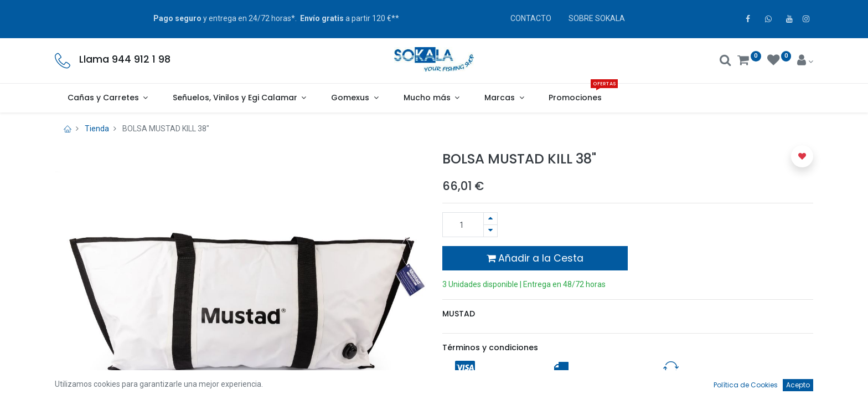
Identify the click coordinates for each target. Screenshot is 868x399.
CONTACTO (531, 18)
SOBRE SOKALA (597, 18)
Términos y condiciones (490, 347)
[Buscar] (725, 62)
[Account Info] (805, 62)
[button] (802, 156)
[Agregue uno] (490, 219)
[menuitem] (575, 98)
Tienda (97, 129)
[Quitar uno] (490, 231)
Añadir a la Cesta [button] (535, 258)
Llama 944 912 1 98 (125, 59)
